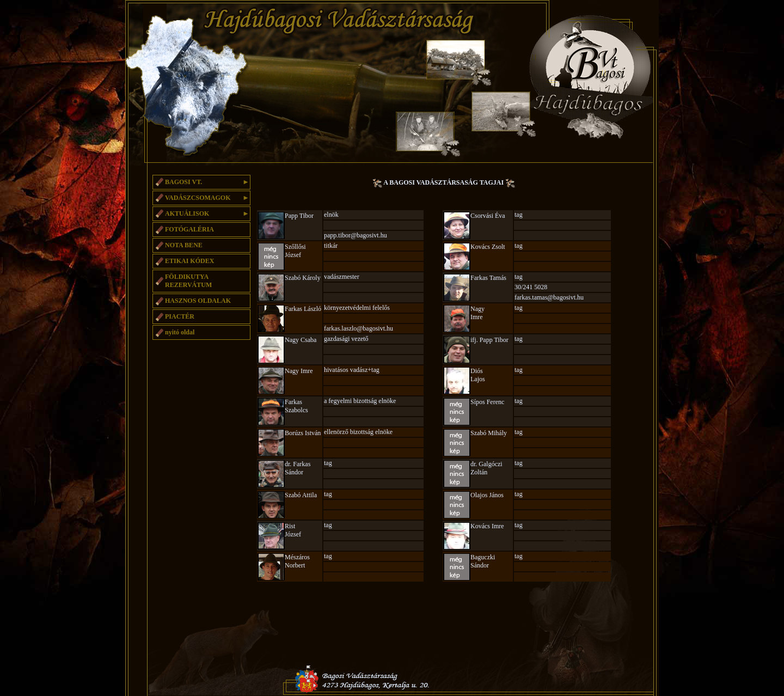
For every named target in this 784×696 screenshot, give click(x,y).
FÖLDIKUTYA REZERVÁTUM (188, 281)
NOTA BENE (184, 245)
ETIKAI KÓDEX (189, 261)
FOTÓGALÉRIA (189, 229)
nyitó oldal (180, 332)
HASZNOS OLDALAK (198, 301)
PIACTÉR (180, 316)
